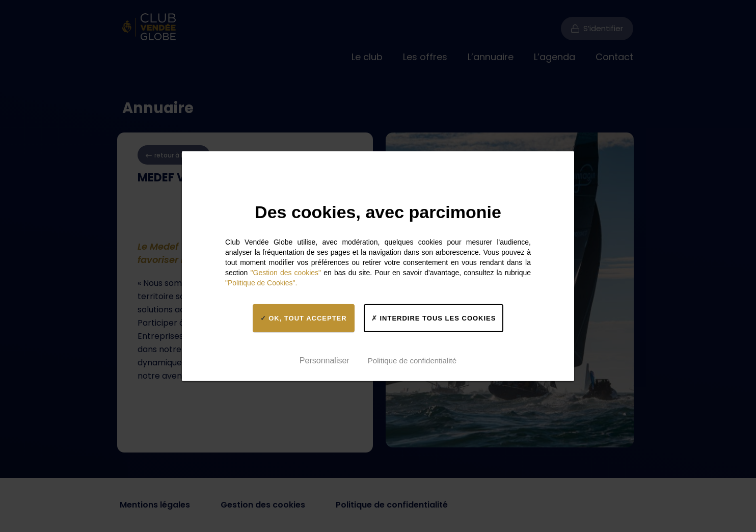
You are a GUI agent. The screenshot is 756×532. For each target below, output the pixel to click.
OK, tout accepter (304, 318)
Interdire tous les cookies (434, 318)
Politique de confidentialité (412, 360)
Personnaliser (325, 360)
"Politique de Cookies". (261, 283)
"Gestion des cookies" (286, 273)
